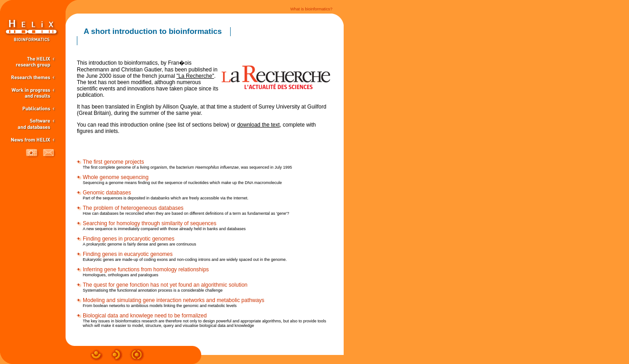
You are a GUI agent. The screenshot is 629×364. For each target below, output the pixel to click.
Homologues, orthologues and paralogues (121, 275)
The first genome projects (113, 162)
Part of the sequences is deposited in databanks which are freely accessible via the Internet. (166, 198)
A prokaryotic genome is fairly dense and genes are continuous (140, 244)
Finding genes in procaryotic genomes (129, 239)
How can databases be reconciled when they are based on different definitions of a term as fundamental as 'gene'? (186, 213)
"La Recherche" (195, 76)
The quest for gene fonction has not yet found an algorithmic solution (165, 285)
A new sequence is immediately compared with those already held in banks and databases (164, 229)
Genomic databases (107, 193)
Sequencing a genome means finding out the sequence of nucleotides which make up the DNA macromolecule (182, 183)
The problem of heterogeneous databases (133, 208)
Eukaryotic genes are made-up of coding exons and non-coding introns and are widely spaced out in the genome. (185, 260)
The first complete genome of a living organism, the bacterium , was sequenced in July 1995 (187, 167)
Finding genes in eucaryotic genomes (128, 254)
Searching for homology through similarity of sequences (150, 223)
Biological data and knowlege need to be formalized (145, 316)
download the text (258, 125)
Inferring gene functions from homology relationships (146, 269)
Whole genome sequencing (116, 177)
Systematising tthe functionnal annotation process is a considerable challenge (153, 290)
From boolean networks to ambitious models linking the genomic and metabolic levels (160, 306)
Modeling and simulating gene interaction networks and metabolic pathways (174, 300)
